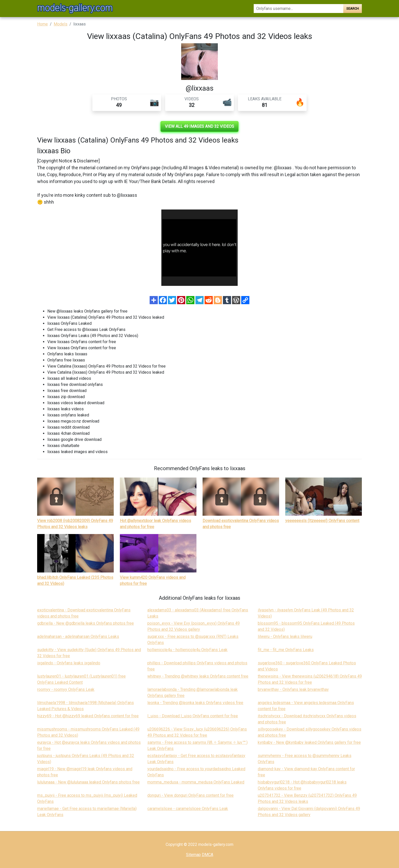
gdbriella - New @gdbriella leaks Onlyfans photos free (85, 623)
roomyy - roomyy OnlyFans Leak (66, 689)
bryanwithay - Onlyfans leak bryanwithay (293, 689)
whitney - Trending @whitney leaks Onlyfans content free (198, 676)
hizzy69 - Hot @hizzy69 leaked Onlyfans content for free (88, 716)
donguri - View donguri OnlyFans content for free (190, 795)
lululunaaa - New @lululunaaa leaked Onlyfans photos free (88, 782)
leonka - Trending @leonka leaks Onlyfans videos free (195, 703)
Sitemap (193, 855)
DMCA (208, 855)
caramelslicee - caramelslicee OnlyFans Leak (188, 809)
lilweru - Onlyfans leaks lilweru (285, 636)
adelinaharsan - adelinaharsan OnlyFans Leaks (78, 636)
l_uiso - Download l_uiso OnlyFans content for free (193, 716)
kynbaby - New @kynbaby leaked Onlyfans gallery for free (309, 742)
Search (353, 9)
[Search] (298, 9)
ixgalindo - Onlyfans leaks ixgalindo (69, 663)
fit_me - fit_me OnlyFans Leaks (286, 650)
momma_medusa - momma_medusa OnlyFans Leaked (196, 782)
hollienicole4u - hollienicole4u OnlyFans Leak (187, 650)
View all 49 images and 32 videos (199, 126)
